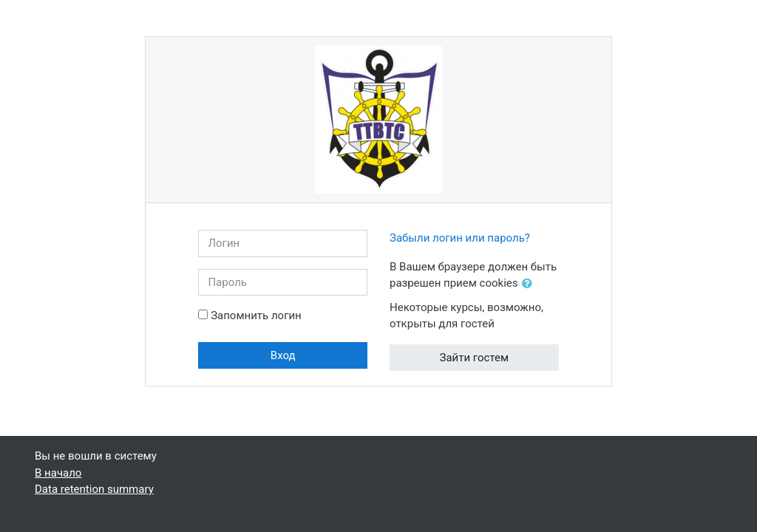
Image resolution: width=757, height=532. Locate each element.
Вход (283, 355)
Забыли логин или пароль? (460, 238)
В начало (58, 473)
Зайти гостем (475, 358)
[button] (530, 284)
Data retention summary (94, 489)
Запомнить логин (256, 316)
